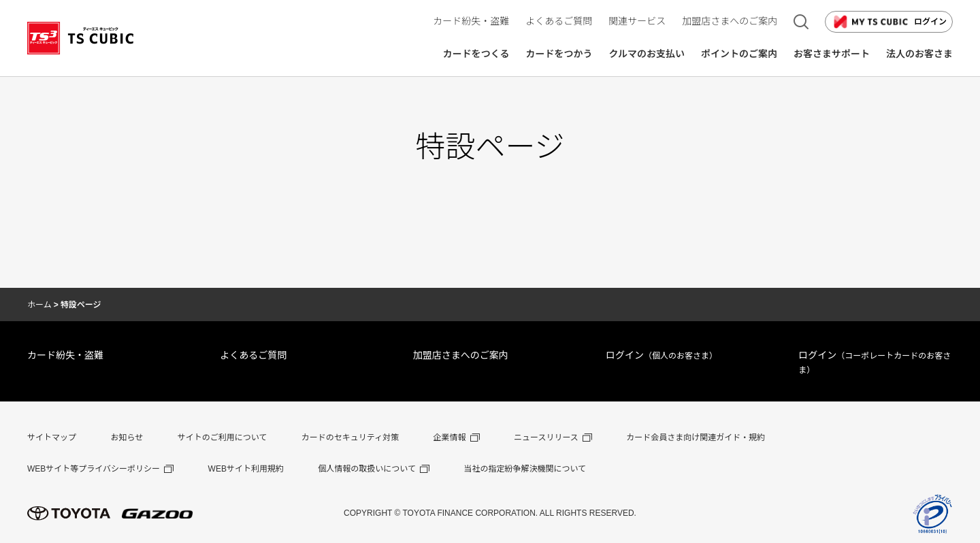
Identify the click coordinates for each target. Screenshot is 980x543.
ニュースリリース (546, 438)
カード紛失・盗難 (65, 355)
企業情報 (450, 438)
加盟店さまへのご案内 (461, 355)
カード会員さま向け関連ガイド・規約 (696, 438)
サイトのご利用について (223, 438)
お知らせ (127, 438)
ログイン (889, 22)
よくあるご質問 (253, 355)
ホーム (39, 305)
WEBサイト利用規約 (246, 469)
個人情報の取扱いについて (367, 469)
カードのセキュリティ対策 (350, 438)
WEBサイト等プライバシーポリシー (94, 469)
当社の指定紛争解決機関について (525, 469)
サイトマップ (52, 438)
